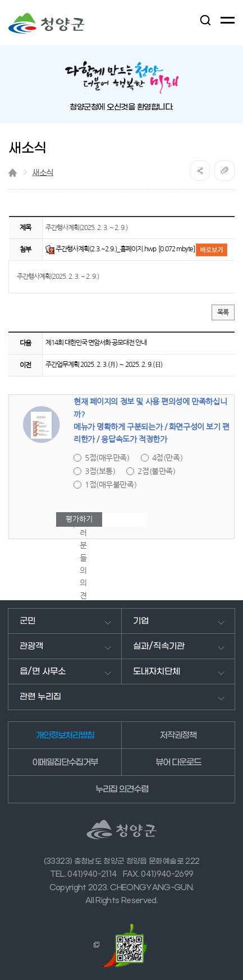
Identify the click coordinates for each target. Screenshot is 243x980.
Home (13, 172)
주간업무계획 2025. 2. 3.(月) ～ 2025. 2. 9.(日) (104, 365)
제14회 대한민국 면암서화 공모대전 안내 (96, 343)
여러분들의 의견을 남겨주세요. (84, 595)
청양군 (46, 23)
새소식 (43, 173)
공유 (200, 171)
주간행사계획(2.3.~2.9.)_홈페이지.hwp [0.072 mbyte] (126, 249)
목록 (223, 312)
